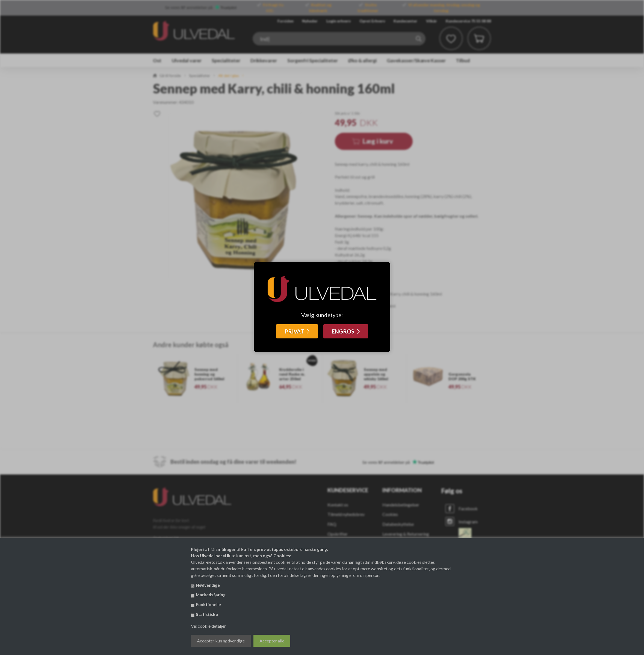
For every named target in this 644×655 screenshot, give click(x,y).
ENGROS (343, 331)
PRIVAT (294, 331)
